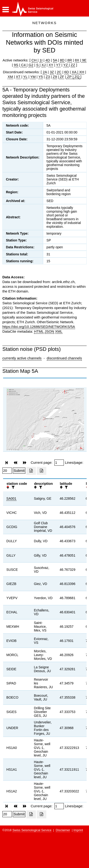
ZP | (70, 77)
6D (67, 72)
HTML (39, 331)
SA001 (11, 498)
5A (55, 60)
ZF (62, 77)
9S (16, 65)
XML (59, 331)
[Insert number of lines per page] (7, 471)
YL (25, 77)
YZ (66, 65)
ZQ (77, 77)
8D (62, 60)
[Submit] (19, 471)
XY (51, 65)
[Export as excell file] (31, 471)
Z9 (55, 77)
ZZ (73, 65)
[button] (6, 10)
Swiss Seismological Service (32, 830)
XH (81, 72)
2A (45, 72)
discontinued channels (64, 358)
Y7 (58, 65)
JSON (49, 331)
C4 (23, 65)
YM (33, 77)
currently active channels (22, 358)
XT (18, 77)
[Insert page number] (59, 463)
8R (70, 60)
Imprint (78, 830)
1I (41, 60)
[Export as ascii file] (42, 471)
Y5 (41, 77)
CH (35, 60)
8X (77, 60)
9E (84, 60)
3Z (52, 72)
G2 (31, 65)
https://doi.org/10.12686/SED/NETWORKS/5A (39, 327)
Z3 (48, 77)
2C (59, 72)
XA (74, 72)
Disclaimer (63, 830)
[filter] (13, 487)
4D (48, 60)
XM (10, 77)
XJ (44, 65)
